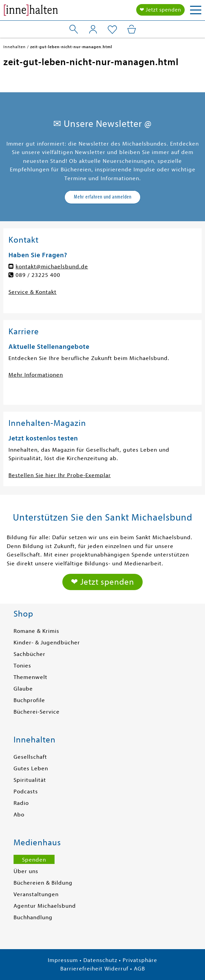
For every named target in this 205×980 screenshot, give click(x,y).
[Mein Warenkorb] (132, 29)
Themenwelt (30, 677)
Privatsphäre (140, 960)
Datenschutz (100, 960)
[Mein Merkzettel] (112, 30)
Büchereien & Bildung (43, 883)
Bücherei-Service (37, 712)
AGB (139, 969)
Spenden (34, 860)
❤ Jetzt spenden (160, 10)
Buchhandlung (33, 917)
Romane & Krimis (36, 631)
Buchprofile (29, 700)
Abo (19, 815)
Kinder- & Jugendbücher (47, 643)
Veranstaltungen (36, 894)
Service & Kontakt (33, 292)
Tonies (22, 666)
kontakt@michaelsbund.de (52, 267)
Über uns (26, 871)
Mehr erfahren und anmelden (103, 197)
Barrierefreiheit (81, 969)
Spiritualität (30, 780)
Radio (21, 803)
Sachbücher (29, 654)
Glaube (23, 689)
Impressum (63, 960)
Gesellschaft (30, 757)
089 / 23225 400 (38, 275)
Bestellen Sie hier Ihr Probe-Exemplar (60, 475)
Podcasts (26, 791)
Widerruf (116, 969)
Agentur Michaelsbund (45, 906)
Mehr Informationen (36, 375)
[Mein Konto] (93, 29)
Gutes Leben (31, 768)
